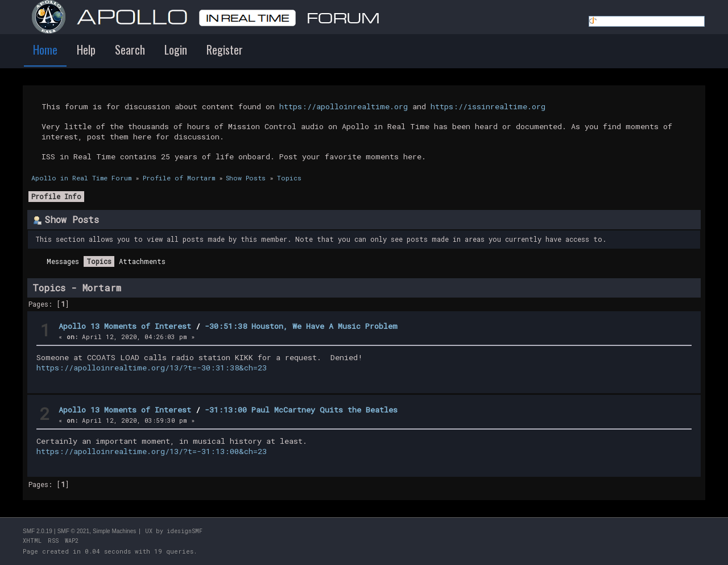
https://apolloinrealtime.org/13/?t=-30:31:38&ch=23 (152, 368)
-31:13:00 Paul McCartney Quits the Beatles (301, 410)
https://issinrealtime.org (488, 106)
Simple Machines (114, 531)
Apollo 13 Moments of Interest (125, 326)
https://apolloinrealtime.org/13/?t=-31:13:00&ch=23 (152, 451)
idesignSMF (185, 531)
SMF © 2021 (73, 531)
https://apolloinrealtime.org (344, 106)
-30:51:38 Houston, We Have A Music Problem (301, 326)
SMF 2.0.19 (38, 531)
